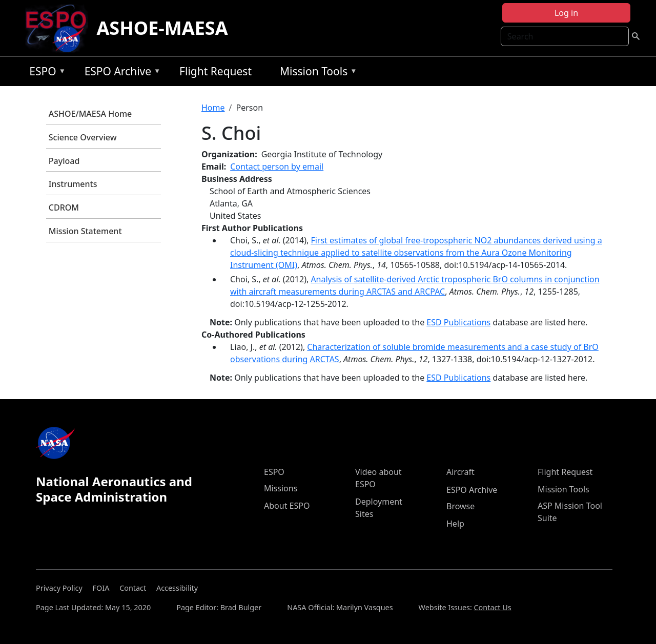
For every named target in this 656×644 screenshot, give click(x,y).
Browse (460, 506)
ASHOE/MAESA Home (90, 114)
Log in (566, 13)
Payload (64, 161)
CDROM (64, 207)
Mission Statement (85, 231)
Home (213, 108)
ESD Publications (458, 322)
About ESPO (287, 506)
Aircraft (460, 472)
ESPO (45, 73)
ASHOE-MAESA (162, 28)
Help (455, 524)
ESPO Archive (120, 73)
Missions (281, 488)
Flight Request (216, 71)
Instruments (73, 184)
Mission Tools (316, 73)
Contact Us (493, 607)
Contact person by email (277, 167)
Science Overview (83, 137)
